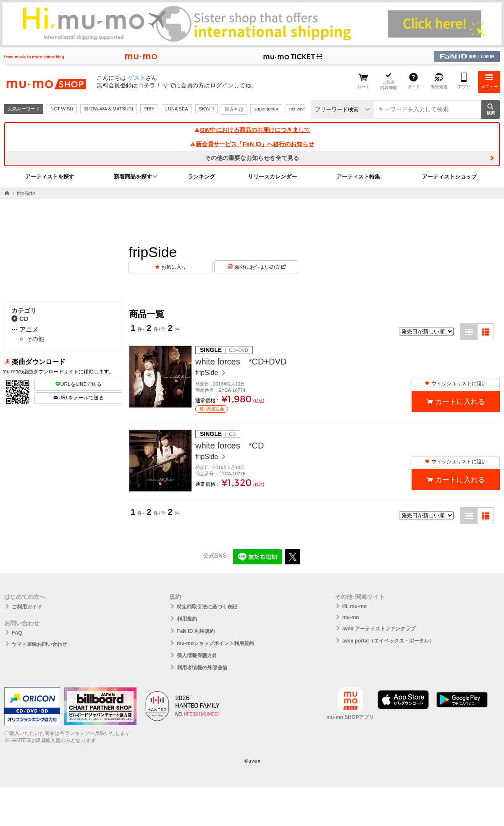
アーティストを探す (50, 177)
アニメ (25, 329)
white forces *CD (230, 446)
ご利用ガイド (27, 607)
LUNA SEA (177, 109)
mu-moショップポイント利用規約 (215, 643)
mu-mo (351, 617)
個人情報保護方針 (197, 656)
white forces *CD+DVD (241, 362)
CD (20, 319)
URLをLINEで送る (79, 384)
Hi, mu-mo (355, 606)
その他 (35, 339)
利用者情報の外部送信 (202, 668)
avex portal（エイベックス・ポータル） (388, 641)
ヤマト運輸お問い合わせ (39, 644)
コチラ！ (150, 85)
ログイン (222, 85)
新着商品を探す (133, 177)
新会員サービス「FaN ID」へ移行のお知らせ (252, 144)
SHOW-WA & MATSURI (109, 109)
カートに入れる (460, 402)
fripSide (208, 373)
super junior (266, 109)
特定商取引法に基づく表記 (207, 607)
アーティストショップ (449, 177)
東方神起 (234, 109)
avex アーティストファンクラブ (379, 629)
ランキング (201, 177)
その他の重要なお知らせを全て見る (252, 158)
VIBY (149, 109)
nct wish (298, 109)
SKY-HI (207, 109)
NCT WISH (62, 109)
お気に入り (174, 267)
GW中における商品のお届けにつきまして (252, 130)
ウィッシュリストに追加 (456, 383)
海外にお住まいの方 (260, 267)
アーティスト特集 (358, 177)
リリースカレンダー (272, 177)
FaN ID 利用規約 (196, 631)
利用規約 (187, 619)
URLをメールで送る (78, 398)
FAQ (17, 633)
